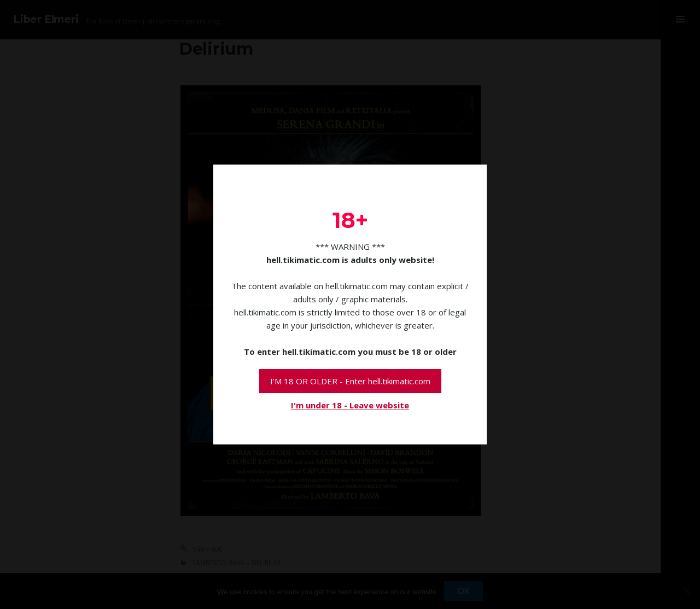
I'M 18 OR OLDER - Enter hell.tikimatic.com (350, 381)
